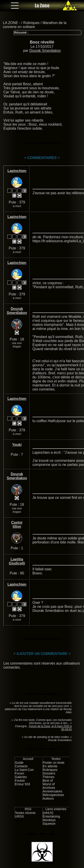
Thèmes (49, 777)
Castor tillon (17, 525)
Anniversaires (53, 791)
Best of (48, 781)
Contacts (21, 766)
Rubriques (31, 23)
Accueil (28, 759)
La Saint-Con (24, 770)
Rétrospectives (53, 795)
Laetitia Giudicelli (17, 561)
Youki (17, 445)
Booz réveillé (42, 42)
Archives (49, 788)
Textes (56, 759)
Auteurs (48, 798)
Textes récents (25, 813)
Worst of (49, 784)
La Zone (42, 5)
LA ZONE (11, 23)
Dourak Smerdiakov (45, 51)
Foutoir (20, 781)
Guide (19, 763)
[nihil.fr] (48, 813)
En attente (50, 766)
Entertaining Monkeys (51, 818)
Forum (19, 773)
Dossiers (49, 773)
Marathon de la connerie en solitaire (35, 25)
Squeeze (49, 824)
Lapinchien (17, 171)
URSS (19, 816)
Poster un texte (54, 763)
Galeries (21, 777)
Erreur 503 (22, 784)
